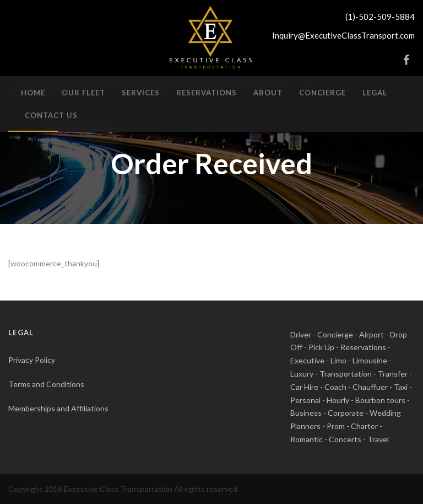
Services (141, 93)
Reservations (207, 93)
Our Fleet (83, 93)
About (268, 93)
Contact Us (51, 115)
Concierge (322, 93)
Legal (375, 93)
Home (33, 93)
